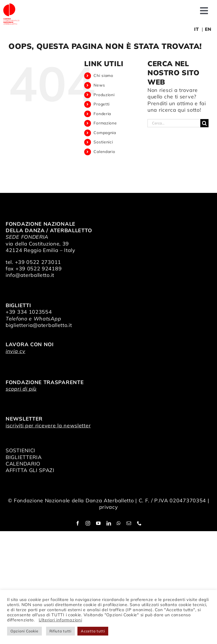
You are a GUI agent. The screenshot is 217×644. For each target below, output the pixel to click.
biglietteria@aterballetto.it (39, 325)
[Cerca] (204, 123)
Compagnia (105, 133)
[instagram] (88, 523)
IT (196, 29)
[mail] (129, 523)
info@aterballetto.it (30, 275)
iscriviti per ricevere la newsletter (48, 426)
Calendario (104, 152)
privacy (109, 507)
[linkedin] (109, 523)
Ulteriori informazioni (60, 620)
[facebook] (78, 523)
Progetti (102, 104)
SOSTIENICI (20, 450)
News (99, 85)
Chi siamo (103, 76)
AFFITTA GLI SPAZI (30, 470)
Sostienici (103, 142)
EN (208, 29)
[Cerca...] (174, 123)
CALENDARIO (23, 464)
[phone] (139, 523)
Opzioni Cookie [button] (24, 631)
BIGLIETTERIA (24, 457)
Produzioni (104, 95)
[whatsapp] (119, 523)
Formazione (105, 123)
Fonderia (102, 114)
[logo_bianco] (11, 5)
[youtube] (98, 523)
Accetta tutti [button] (93, 631)
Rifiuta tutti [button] (60, 631)
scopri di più (21, 389)
